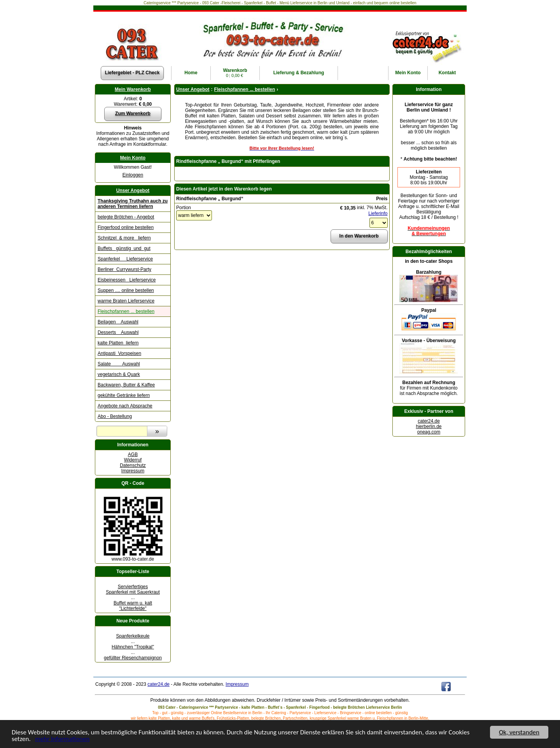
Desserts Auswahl (118, 332)
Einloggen (133, 175)
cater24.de (429, 421)
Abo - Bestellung (115, 416)
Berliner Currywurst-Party (124, 269)
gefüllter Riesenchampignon (133, 658)
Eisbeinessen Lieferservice (127, 280)
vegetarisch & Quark (119, 374)
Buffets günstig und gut (124, 248)
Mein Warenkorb (133, 89)
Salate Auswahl (119, 364)
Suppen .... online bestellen (126, 290)
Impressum (133, 471)
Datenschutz (133, 465)
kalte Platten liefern (118, 343)
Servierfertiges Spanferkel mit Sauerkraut (133, 589)
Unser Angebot (133, 190)
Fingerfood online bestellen (126, 227)
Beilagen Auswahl (118, 322)
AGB (133, 454)
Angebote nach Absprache (125, 406)
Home (191, 73)
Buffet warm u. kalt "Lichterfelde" (133, 606)
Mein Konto (133, 158)
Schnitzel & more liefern (124, 238)
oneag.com (429, 432)
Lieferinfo (378, 213)
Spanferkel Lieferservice (125, 259)
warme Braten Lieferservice (126, 301)
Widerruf (133, 460)
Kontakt (447, 73)
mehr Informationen (62, 740)
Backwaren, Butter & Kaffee (126, 385)
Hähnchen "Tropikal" (133, 647)
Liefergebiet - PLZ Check (132, 73)
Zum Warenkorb (133, 114)
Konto (408, 73)
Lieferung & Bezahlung (299, 73)
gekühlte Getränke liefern (124, 395)
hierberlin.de (429, 426)
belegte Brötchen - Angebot (126, 217)
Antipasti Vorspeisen (119, 353)
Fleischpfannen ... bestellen (126, 311)
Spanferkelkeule (133, 636)
